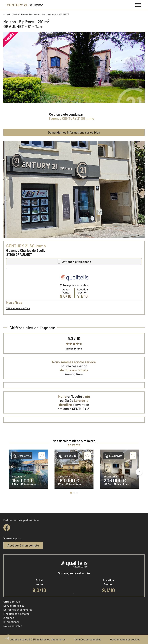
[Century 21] (25, 5)
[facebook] (7, 528)
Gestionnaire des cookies (125, 639)
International (11, 622)
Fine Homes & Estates (16, 614)
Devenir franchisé (14, 605)
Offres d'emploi (12, 601)
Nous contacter (13, 626)
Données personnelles (88, 639)
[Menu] (138, 5)
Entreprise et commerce (18, 610)
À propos (9, 618)
